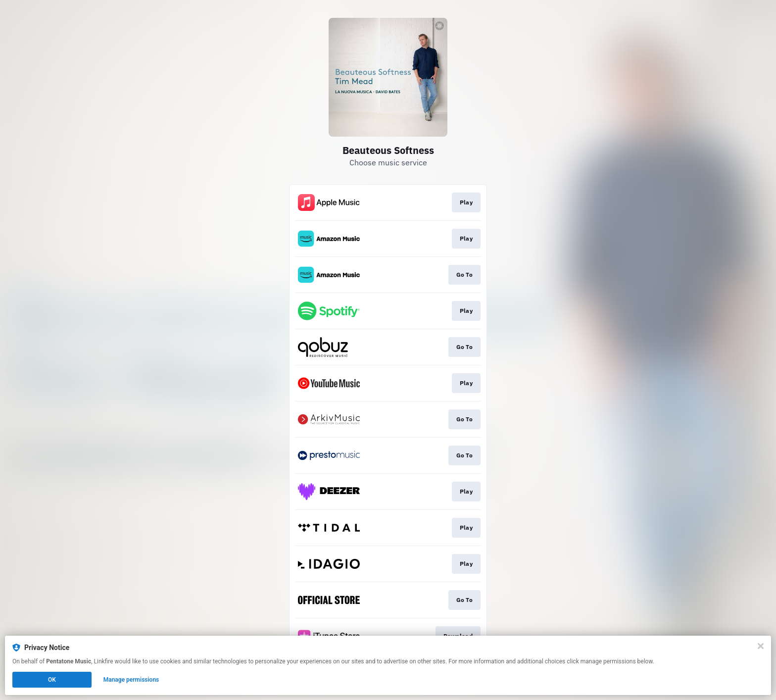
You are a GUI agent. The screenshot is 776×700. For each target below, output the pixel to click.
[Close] (761, 646)
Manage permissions (131, 680)
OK (52, 680)
